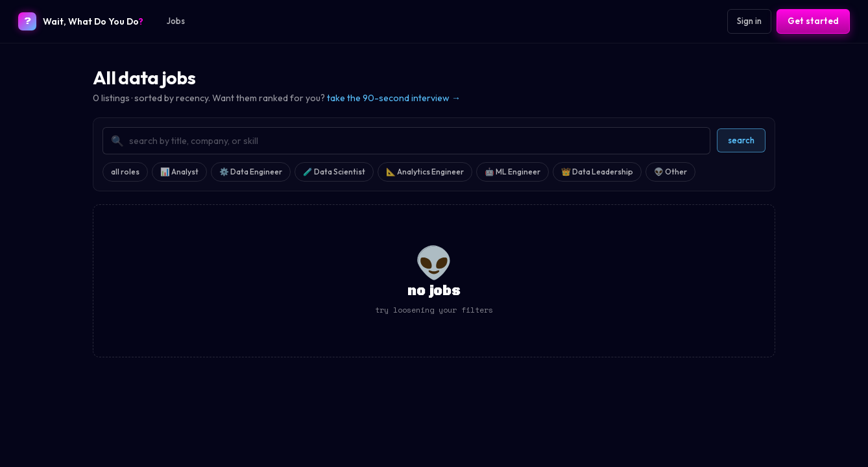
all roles (125, 172)
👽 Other (670, 172)
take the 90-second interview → (394, 98)
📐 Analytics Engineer (425, 172)
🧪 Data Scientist (334, 172)
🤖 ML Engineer (512, 172)
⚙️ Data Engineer (251, 172)
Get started (813, 21)
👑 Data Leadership (597, 172)
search (741, 140)
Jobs (176, 21)
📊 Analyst (179, 172)
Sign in (749, 21)
